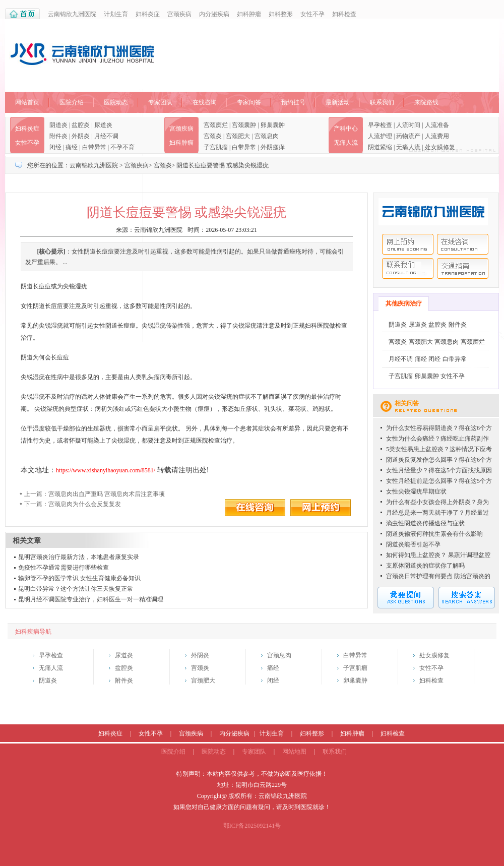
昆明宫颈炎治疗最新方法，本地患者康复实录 (79, 557)
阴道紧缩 (380, 147)
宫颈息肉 (267, 136)
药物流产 (408, 136)
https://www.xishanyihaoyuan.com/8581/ (106, 470)
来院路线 (426, 102)
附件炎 (58, 136)
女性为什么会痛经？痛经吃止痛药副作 (437, 439)
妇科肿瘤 (249, 14)
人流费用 (437, 136)
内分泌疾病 (214, 14)
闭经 (55, 147)
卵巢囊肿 (273, 125)
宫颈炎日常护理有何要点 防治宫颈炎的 (438, 576)
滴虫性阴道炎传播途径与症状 (425, 523)
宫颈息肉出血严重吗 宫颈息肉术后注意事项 (107, 494)
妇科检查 (344, 14)
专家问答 (249, 102)
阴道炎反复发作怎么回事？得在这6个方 (439, 460)
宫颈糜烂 (216, 125)
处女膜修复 (440, 147)
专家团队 (160, 102)
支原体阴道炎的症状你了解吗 (425, 566)
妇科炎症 (148, 14)
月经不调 (106, 136)
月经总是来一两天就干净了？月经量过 (437, 513)
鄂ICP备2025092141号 (252, 826)
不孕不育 (122, 147)
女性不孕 (312, 14)
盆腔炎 (81, 125)
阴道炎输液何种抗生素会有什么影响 (434, 534)
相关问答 (407, 403)
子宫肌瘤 (216, 147)
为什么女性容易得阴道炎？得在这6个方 (439, 428)
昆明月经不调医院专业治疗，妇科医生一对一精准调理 (91, 599)
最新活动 (338, 102)
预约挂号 (293, 102)
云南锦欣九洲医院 (72, 14)
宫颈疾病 (179, 14)
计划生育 (116, 14)
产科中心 (346, 129)
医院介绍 (72, 102)
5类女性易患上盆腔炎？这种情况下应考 (439, 449)
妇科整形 (281, 14)
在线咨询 (205, 102)
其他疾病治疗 (404, 303)
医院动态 (116, 102)
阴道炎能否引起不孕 (413, 544)
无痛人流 (346, 143)
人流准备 (437, 125)
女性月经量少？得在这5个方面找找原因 (439, 470)
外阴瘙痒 (273, 147)
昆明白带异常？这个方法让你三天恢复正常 (76, 589)
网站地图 (294, 752)
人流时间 (408, 125)
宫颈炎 (213, 136)
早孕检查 (380, 125)
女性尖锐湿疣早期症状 (416, 491)
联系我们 (382, 102)
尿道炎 (103, 125)
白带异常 (94, 147)
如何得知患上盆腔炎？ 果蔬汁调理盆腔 (438, 555)
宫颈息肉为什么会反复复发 (85, 504)
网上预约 (408, 244)
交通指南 (463, 268)
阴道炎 (58, 125)
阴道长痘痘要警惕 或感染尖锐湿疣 (223, 165)
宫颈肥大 (238, 136)
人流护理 (380, 136)
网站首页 (27, 102)
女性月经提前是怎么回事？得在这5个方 (439, 481)
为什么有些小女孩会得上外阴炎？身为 (437, 502)
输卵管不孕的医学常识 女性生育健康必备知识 (79, 578)
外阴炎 (81, 136)
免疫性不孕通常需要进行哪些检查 (64, 568)
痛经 (72, 147)
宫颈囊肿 (244, 125)
